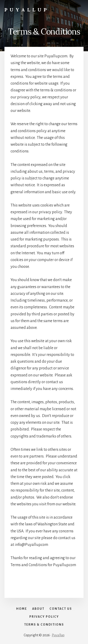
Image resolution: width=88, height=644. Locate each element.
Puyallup (27, 10)
